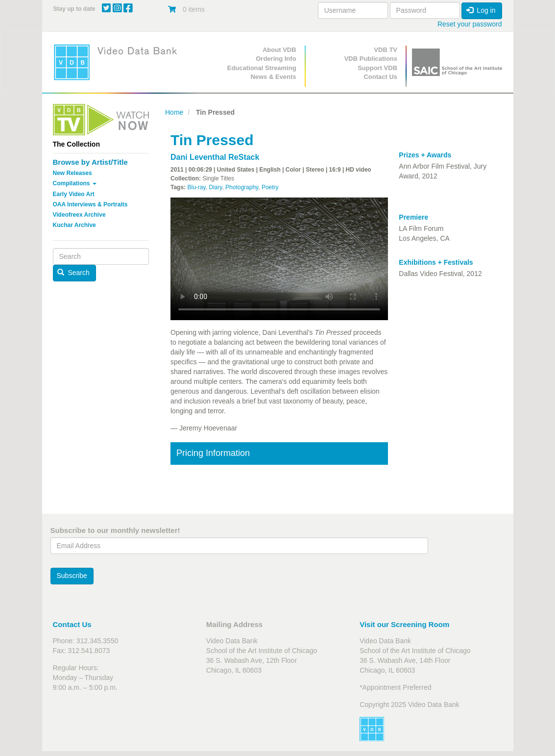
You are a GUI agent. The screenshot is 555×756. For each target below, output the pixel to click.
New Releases (72, 173)
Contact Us (380, 77)
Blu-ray (196, 187)
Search (73, 273)
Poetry (270, 187)
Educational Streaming (262, 68)
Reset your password (470, 24)
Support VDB (377, 68)
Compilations (75, 183)
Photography (242, 187)
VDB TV (386, 50)
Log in (481, 10)
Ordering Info (276, 59)
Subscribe (72, 576)
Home (174, 112)
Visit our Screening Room (404, 624)
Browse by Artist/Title (90, 162)
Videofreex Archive (79, 215)
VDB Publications (371, 59)
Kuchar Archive (74, 225)
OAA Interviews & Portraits (90, 204)
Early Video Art (74, 194)
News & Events (273, 77)
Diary (215, 187)
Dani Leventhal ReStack (215, 157)
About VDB (279, 50)
